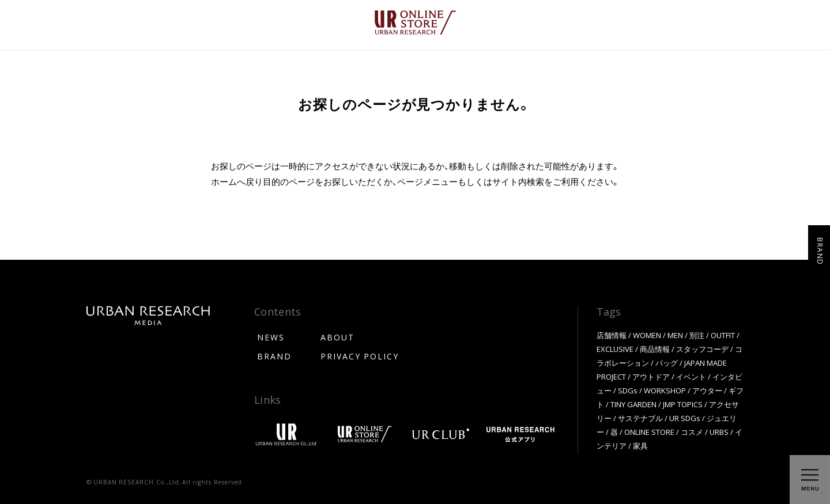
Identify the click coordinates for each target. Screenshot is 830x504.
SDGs (628, 390)
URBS (719, 432)
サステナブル (640, 418)
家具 (640, 446)
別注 (697, 335)
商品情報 (655, 349)
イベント (691, 376)
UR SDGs (685, 418)
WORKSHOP (665, 390)
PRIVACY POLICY (360, 356)
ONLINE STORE (649, 432)
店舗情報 (612, 335)
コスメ (692, 432)
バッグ (667, 363)
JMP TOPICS (683, 404)
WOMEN (647, 335)
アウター (707, 390)
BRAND (274, 356)
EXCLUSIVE (615, 349)
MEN (675, 335)
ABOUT (337, 337)
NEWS (271, 337)
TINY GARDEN (633, 404)
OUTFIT (723, 335)
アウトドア (651, 376)
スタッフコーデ (702, 349)
